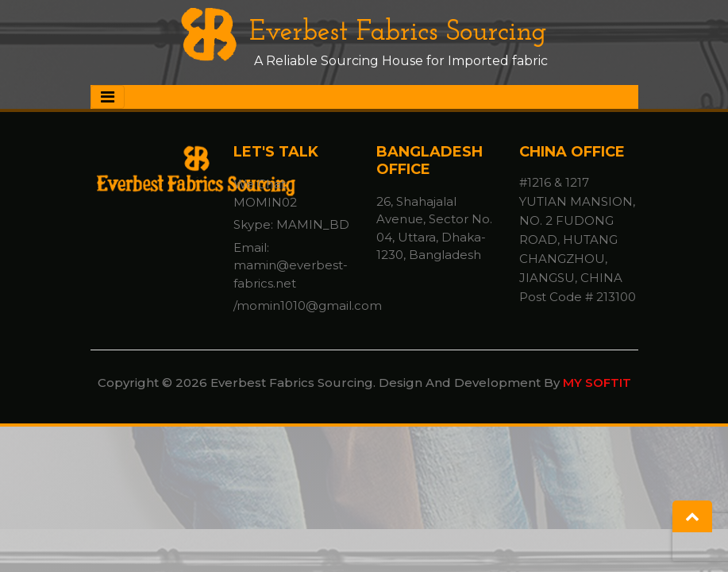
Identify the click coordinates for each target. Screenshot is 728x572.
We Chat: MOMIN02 (265, 193)
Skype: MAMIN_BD (291, 224)
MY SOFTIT (597, 383)
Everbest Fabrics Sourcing (364, 33)
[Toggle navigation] (108, 97)
